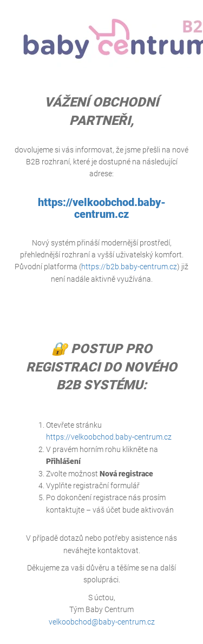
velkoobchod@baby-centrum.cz (102, 622)
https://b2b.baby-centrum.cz (129, 267)
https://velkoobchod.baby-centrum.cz (102, 208)
